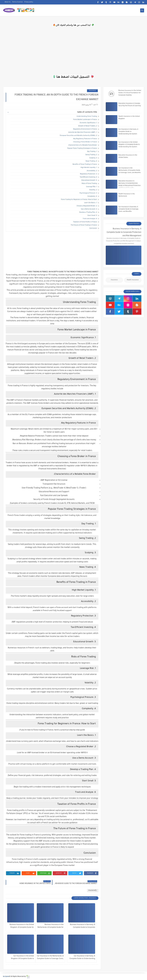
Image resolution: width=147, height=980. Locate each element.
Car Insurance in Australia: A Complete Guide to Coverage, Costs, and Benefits (129, 209)
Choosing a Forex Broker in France (85, 142)
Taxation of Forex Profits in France (85, 222)
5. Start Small (92, 216)
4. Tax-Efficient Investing (88, 177)
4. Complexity (92, 196)
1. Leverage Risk (92, 187)
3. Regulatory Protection (88, 174)
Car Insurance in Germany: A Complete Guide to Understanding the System (82, 958)
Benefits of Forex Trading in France (85, 164)
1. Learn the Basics (91, 203)
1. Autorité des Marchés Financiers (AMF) (83, 132)
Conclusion (93, 228)
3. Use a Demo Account (89, 209)
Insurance (92, 91)
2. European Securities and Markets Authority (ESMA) (78, 136)
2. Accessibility (92, 171)
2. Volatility (93, 190)
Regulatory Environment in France (85, 129)
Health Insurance (133, 280)
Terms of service (17, 2)
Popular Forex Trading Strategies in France (82, 148)
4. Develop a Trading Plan (88, 212)
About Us (8, 2)
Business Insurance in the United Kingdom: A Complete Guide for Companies (22, 926)
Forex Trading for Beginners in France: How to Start (79, 200)
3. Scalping (93, 158)
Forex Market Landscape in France (85, 120)
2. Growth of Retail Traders (88, 126)
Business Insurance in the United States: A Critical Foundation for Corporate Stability (130, 93)
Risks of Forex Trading (89, 184)
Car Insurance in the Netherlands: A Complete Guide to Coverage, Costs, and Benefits (50, 958)
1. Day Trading (92, 152)
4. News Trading (91, 161)
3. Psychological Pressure (88, 193)
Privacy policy (29, 2)
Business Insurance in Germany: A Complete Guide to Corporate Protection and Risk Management (83, 926)
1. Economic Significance (88, 123)
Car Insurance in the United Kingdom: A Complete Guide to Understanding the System (23, 958)
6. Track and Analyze (90, 219)
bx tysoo (6, 977)
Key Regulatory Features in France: (85, 139)
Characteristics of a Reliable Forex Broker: (83, 145)
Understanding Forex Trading (87, 116)
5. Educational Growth (89, 180)
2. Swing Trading (91, 155)
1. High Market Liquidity (89, 168)
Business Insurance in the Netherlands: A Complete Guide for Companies (51, 926)
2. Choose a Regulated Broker (87, 206)
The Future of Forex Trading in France (84, 225)
